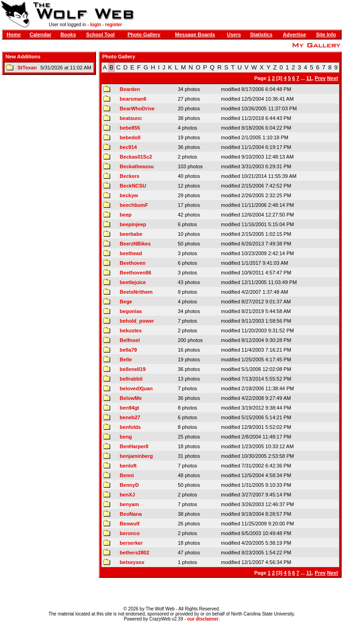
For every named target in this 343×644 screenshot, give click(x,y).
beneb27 (130, 417)
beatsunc (131, 118)
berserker (131, 543)
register (114, 25)
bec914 (128, 147)
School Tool (101, 34)
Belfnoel (130, 340)
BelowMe (131, 398)
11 (309, 78)
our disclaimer (203, 619)
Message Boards (195, 34)
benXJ (127, 495)
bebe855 (130, 128)
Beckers (130, 176)
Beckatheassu (137, 166)
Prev (320, 78)
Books (68, 34)
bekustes (131, 331)
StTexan (27, 68)
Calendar (41, 34)
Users (234, 34)
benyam (129, 504)
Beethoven (133, 263)
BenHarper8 (134, 446)
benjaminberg (136, 456)
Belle (126, 359)
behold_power (137, 321)
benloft (128, 466)
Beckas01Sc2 (136, 157)
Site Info (326, 34)
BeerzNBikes (135, 244)
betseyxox (132, 562)
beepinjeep (133, 224)
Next (332, 78)
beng (126, 437)
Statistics (261, 34)
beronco (130, 533)
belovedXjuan (136, 388)
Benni (127, 475)
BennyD (129, 485)
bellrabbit (131, 379)
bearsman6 (133, 99)
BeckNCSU (133, 186)
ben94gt (129, 408)
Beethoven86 (135, 273)
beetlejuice (133, 282)
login (96, 25)
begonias (131, 311)
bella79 (128, 350)
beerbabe (131, 234)
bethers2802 (135, 553)
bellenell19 (133, 369)
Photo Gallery (144, 34)
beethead (131, 253)
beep (126, 215)
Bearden (130, 89)
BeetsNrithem (136, 292)
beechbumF (134, 205)
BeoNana (131, 514)
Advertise (294, 34)
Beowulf (130, 524)
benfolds (130, 427)
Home (14, 34)
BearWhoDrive (137, 108)
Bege (126, 302)
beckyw (129, 195)
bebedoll (130, 137)
